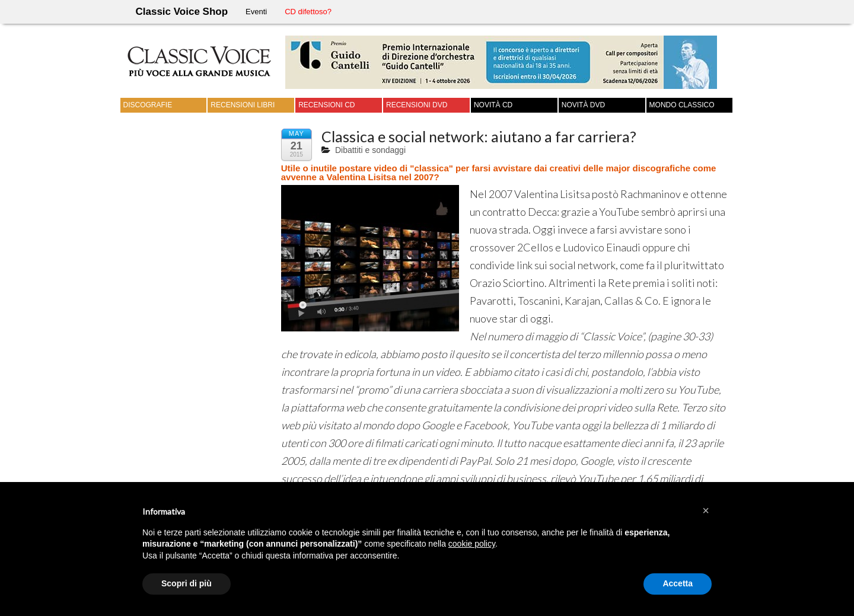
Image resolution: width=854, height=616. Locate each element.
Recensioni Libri (243, 105)
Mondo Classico (682, 105)
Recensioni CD (326, 105)
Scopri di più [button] (187, 583)
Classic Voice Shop (182, 12)
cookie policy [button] (472, 544)
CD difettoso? (308, 12)
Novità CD (493, 105)
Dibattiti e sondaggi (370, 150)
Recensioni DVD (417, 105)
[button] (706, 510)
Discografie (148, 105)
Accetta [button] (678, 583)
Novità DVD (583, 105)
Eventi (256, 12)
